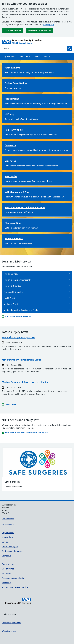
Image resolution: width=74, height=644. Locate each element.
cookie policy (49, 25)
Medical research (14, 239)
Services (37, 56)
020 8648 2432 (8, 524)
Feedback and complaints (13, 578)
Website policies (9, 631)
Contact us (10, 145)
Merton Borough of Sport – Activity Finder (25, 382)
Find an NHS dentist (37, 286)
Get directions (8, 519)
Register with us (14, 130)
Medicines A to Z (37, 304)
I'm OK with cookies (12, 30)
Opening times (8, 564)
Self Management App (17, 192)
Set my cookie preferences (39, 30)
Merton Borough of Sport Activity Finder (37, 310)
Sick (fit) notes (8, 569)
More (47, 56)
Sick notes (10, 161)
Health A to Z (37, 298)
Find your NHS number (37, 292)
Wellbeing (6, 583)
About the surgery (10, 547)
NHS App (10, 114)
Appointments (10, 56)
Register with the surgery (13, 551)
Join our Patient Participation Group (22, 360)
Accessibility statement (11, 623)
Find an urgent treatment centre (37, 280)
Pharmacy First (13, 223)
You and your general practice (18, 337)
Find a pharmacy (37, 274)
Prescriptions (25, 56)
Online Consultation (16, 83)
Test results (11, 176)
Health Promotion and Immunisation (25, 207)
